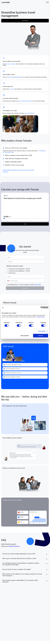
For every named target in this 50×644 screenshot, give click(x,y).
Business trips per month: (15, 267)
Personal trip (12, 274)
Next (25, 225)
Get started (25, 21)
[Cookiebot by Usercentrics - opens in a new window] (42, 307)
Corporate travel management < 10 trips (19, 270)
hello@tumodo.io (14, 548)
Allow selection (25, 336)
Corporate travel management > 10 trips (19, 272)
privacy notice (38, 286)
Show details (42, 331)
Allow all (41, 336)
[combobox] (8, 282)
